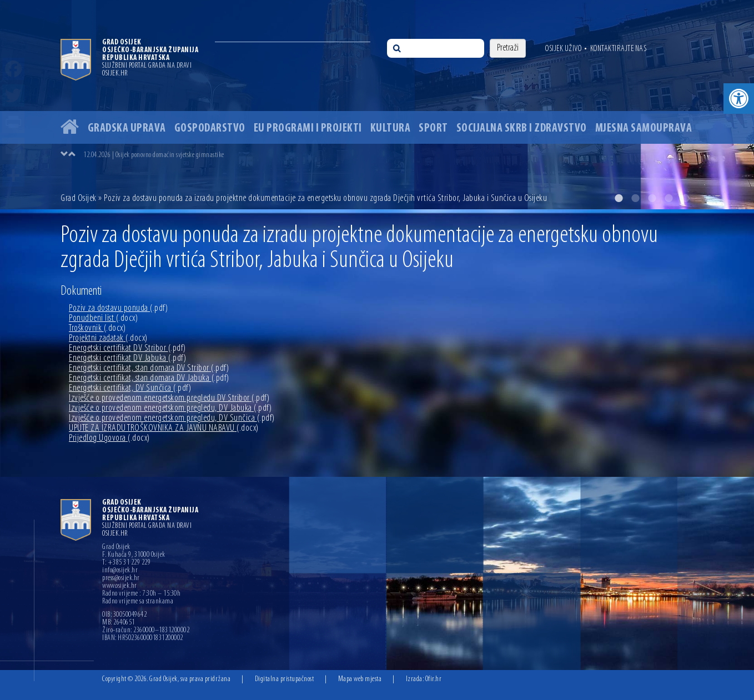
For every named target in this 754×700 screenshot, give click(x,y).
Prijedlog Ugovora (109, 438)
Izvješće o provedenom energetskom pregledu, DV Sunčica (172, 418)
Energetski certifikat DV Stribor (127, 348)
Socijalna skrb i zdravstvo (522, 129)
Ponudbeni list (103, 318)
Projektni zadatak (108, 338)
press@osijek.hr (121, 578)
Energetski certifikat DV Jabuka (127, 358)
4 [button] (668, 198)
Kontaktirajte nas (619, 49)
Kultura (391, 129)
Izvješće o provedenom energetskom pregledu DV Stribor (169, 398)
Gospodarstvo (210, 129)
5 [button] (685, 198)
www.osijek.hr (120, 586)
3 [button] (652, 198)
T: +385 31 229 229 (126, 563)
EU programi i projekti (308, 129)
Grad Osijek (79, 198)
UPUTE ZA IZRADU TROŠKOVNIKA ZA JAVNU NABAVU (164, 428)
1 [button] (619, 198)
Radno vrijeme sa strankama (138, 602)
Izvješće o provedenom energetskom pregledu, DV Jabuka (170, 408)
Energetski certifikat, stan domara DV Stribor (149, 368)
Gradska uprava (127, 129)
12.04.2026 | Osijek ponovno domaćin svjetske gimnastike (154, 155)
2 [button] (635, 198)
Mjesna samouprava (644, 129)
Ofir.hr (434, 679)
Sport (433, 129)
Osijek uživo (563, 49)
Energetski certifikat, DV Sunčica (130, 388)
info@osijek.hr (120, 571)
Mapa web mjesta (360, 679)
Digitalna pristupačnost (285, 679)
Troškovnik (97, 328)
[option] (377, 105)
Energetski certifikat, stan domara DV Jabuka (149, 378)
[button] (739, 99)
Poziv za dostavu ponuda (118, 308)
